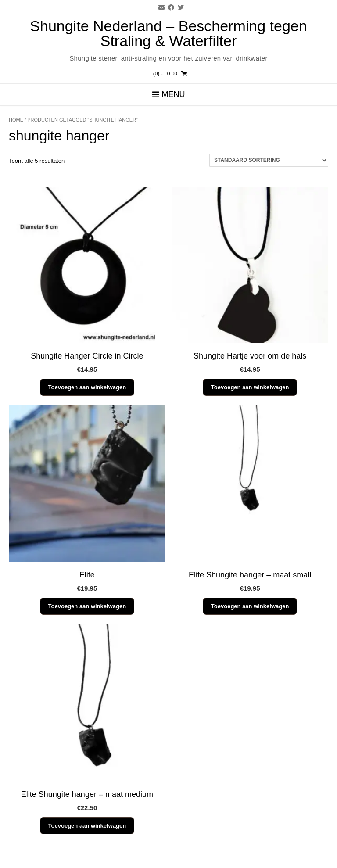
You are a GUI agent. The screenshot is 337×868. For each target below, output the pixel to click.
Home (16, 120)
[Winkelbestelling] (269, 160)
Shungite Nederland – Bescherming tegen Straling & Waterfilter (168, 33)
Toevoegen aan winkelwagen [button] (87, 387)
